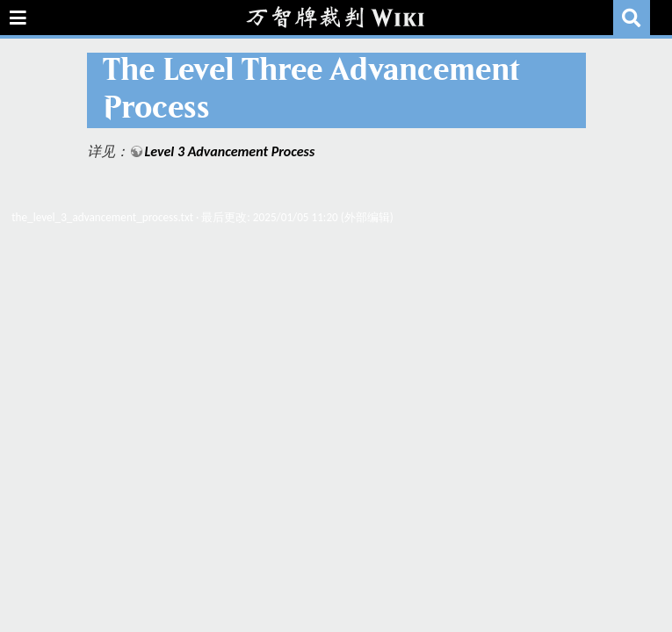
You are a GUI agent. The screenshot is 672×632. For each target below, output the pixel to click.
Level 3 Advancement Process (230, 151)
